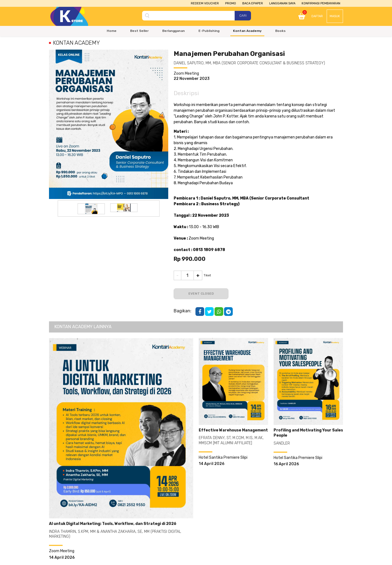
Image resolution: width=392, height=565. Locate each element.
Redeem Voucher (205, 3)
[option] (91, 209)
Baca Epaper (253, 3)
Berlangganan (174, 31)
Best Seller (139, 31)
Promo (231, 3)
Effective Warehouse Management (233, 430)
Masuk (335, 16)
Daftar (317, 16)
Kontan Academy (247, 31)
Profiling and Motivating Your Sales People (308, 433)
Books (280, 31)
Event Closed (201, 294)
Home (112, 31)
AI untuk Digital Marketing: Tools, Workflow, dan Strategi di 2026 (113, 524)
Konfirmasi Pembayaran (321, 3)
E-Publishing (209, 31)
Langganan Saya (282, 3)
